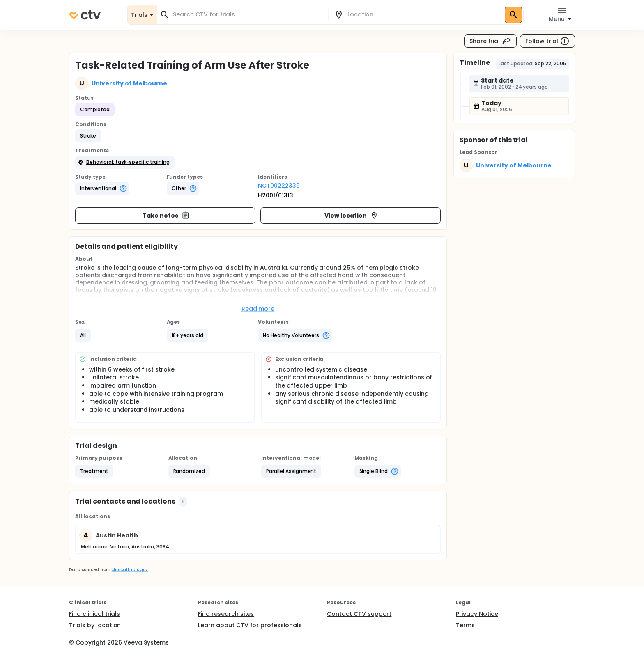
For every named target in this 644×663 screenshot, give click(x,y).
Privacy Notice (477, 614)
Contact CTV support (359, 614)
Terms (465, 625)
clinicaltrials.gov (129, 570)
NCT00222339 (279, 186)
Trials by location (95, 625)
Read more (258, 309)
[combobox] (248, 15)
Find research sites (226, 614)
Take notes (166, 216)
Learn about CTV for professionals (250, 625)
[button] (88, 136)
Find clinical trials (94, 614)
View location (351, 216)
